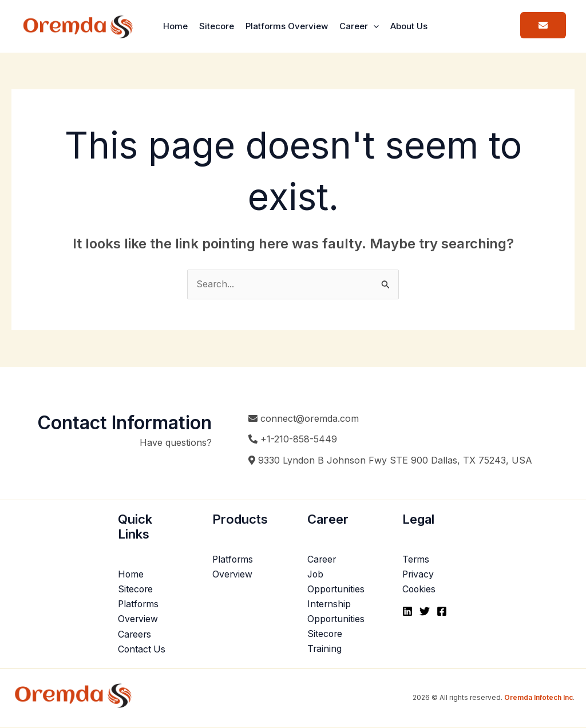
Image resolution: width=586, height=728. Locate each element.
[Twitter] (425, 612)
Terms (416, 560)
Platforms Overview (287, 26)
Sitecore (217, 26)
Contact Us (142, 650)
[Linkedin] (407, 612)
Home (175, 26)
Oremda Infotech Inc (539, 699)
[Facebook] (442, 612)
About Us (409, 26)
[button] (373, 26)
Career (359, 26)
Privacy (419, 575)
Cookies (419, 590)
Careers (135, 635)
